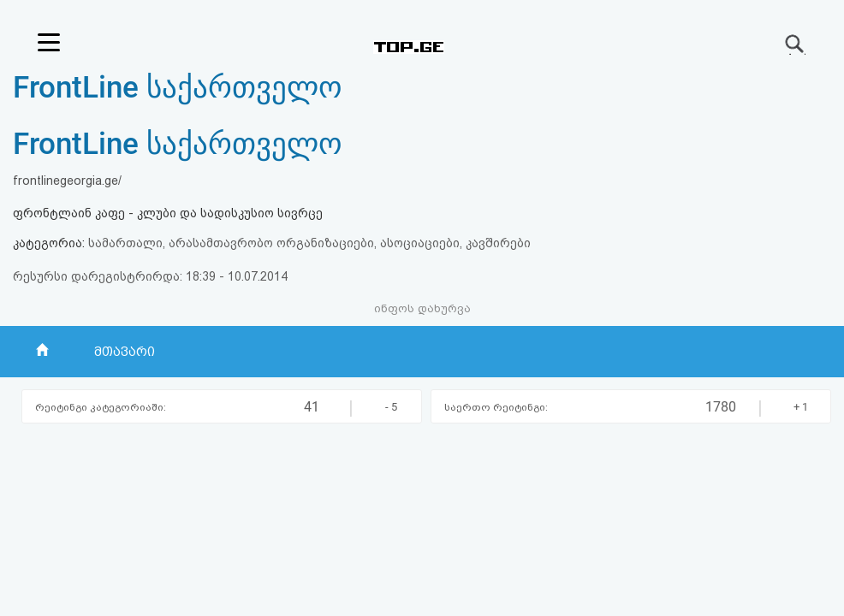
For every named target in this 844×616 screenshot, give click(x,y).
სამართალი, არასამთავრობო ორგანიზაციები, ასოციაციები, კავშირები (309, 243)
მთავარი (125, 352)
